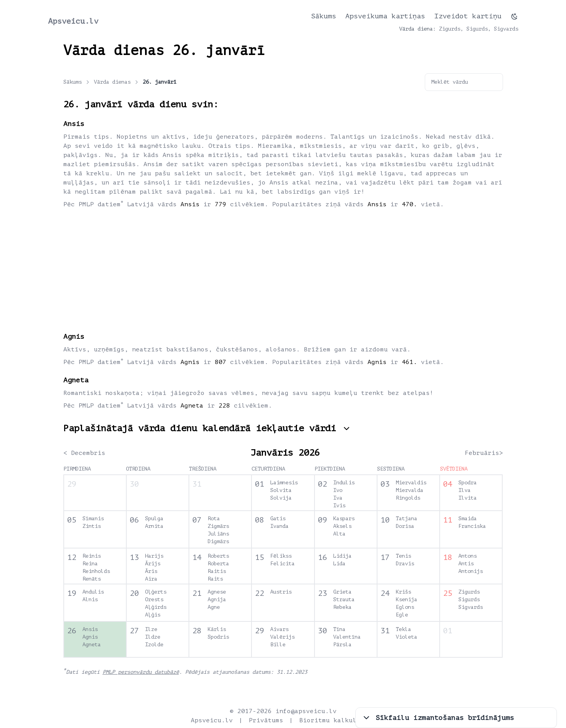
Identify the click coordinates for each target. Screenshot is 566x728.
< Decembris (84, 453)
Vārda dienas (117, 82)
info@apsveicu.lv (306, 711)
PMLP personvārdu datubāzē (141, 672)
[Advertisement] (283, 270)
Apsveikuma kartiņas (385, 16)
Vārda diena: (418, 29)
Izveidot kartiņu (468, 16)
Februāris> (484, 453)
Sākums (324, 16)
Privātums (266, 720)
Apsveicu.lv (73, 21)
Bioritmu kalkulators (337, 720)
